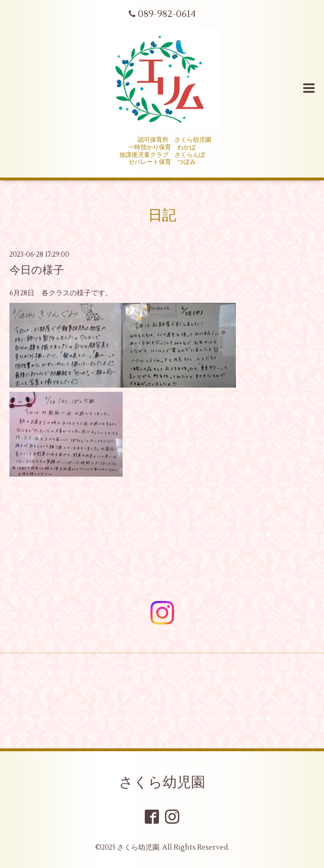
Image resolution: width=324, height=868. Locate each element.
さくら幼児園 (162, 783)
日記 (162, 215)
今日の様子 (37, 270)
